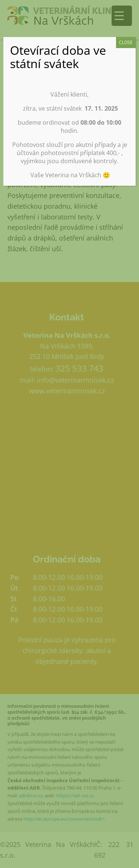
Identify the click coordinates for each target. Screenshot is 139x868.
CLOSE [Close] (126, 42)
